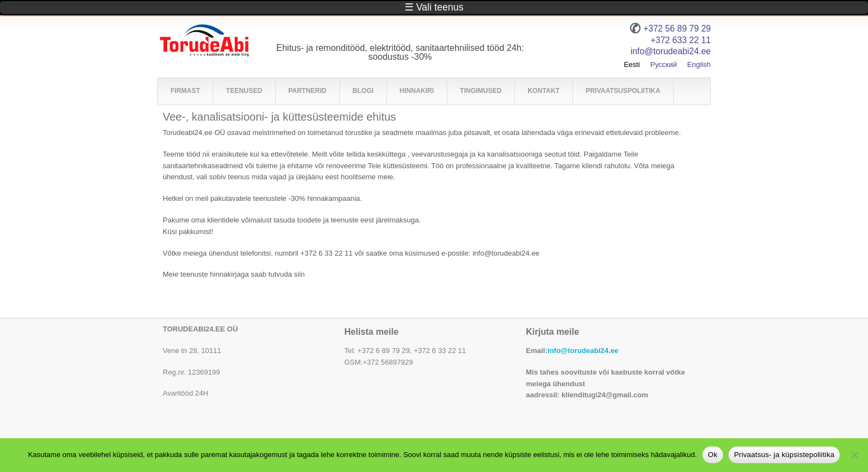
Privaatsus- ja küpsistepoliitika (784, 455)
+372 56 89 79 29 (677, 28)
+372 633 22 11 (681, 40)
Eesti (632, 64)
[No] (854, 455)
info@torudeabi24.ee (583, 351)
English (699, 64)
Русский (663, 64)
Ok (713, 455)
